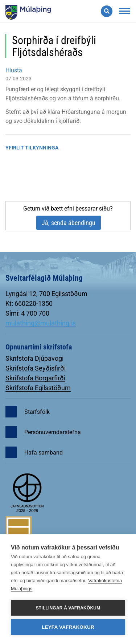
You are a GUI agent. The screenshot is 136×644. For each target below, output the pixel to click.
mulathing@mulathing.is (41, 323)
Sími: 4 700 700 (27, 313)
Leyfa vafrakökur (68, 627)
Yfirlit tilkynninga (32, 148)
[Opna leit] (107, 11)
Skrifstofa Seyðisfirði (36, 368)
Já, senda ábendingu (69, 223)
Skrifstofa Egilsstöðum (38, 388)
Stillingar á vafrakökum (68, 608)
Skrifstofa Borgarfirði (35, 378)
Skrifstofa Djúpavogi (34, 358)
